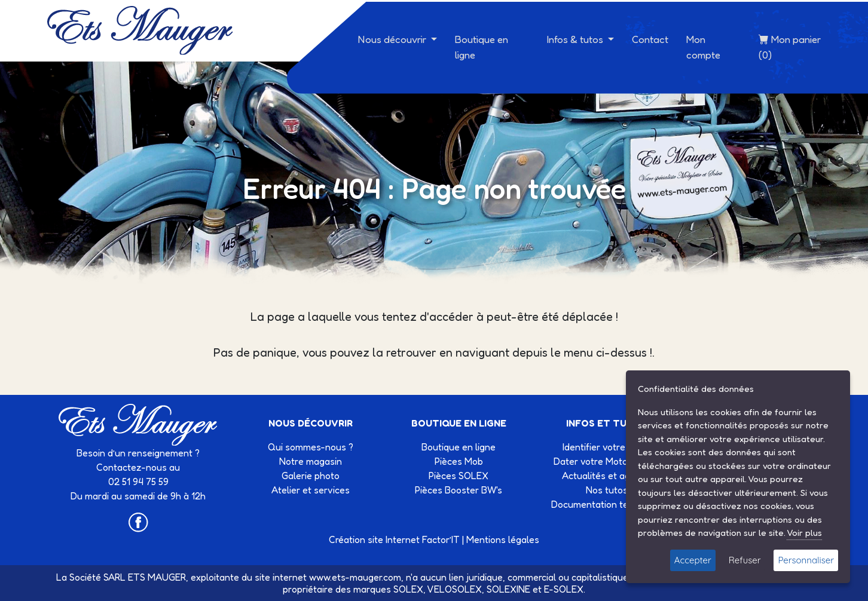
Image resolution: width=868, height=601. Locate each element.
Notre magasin (311, 461)
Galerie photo (311, 476)
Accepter (693, 560)
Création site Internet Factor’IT (394, 539)
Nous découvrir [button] (393, 39)
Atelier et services (311, 490)
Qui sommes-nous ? (311, 447)
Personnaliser (806, 560)
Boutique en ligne (482, 47)
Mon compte (703, 47)
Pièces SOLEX (459, 476)
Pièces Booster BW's (459, 490)
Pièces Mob (459, 461)
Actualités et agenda (607, 476)
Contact (650, 39)
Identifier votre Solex (607, 447)
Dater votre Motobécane (606, 461)
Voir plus (804, 533)
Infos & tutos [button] (576, 39)
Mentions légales (503, 539)
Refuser (745, 560)
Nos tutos (607, 490)
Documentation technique (606, 504)
